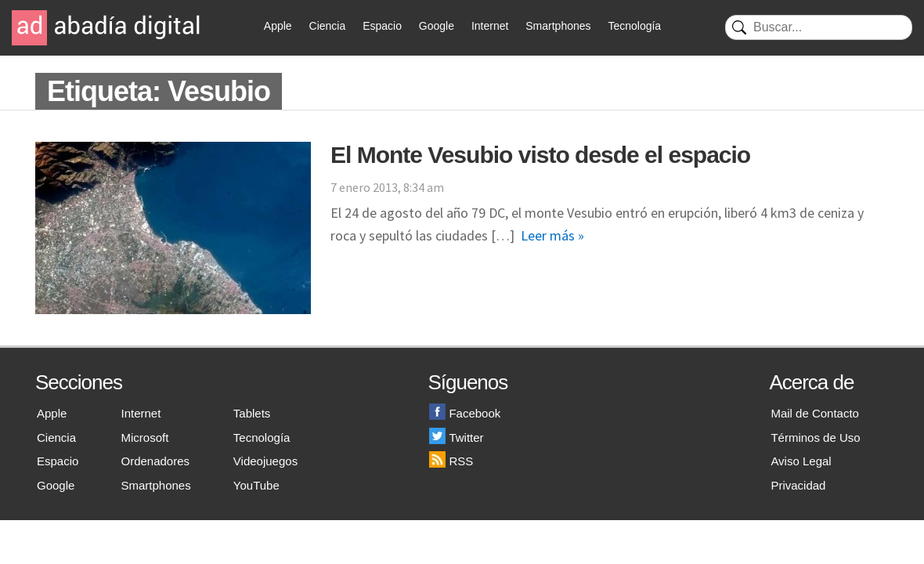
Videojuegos (265, 461)
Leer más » (552, 235)
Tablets (252, 413)
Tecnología (634, 26)
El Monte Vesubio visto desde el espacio (540, 155)
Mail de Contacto (815, 413)
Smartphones (558, 26)
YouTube (256, 485)
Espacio (382, 26)
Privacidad (798, 485)
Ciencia (328, 26)
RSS (451, 461)
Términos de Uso (815, 437)
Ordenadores (156, 461)
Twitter (456, 437)
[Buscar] (819, 27)
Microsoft (145, 437)
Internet (490, 26)
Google (437, 26)
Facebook (465, 413)
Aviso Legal (801, 461)
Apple (278, 26)
